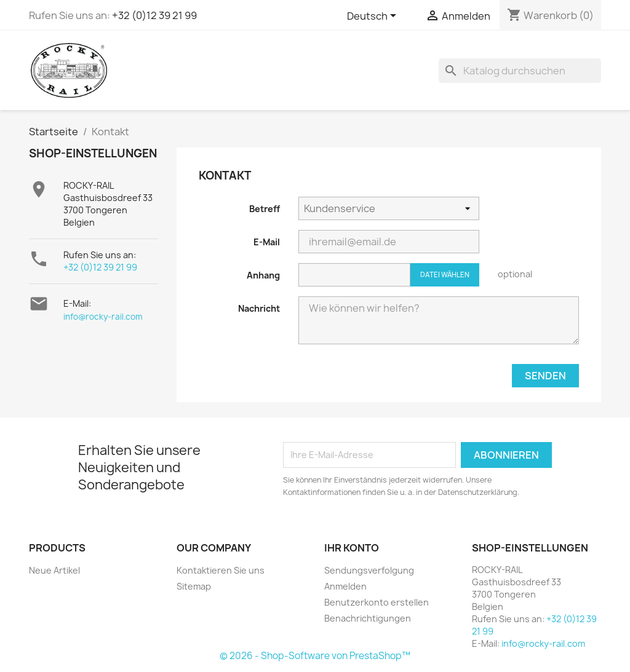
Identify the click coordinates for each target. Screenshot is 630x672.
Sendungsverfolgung (369, 570)
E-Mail (267, 242)
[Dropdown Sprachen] (374, 17)
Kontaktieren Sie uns (221, 570)
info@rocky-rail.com (103, 317)
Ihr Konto (352, 548)
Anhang (263, 275)
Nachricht (259, 308)
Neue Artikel (54, 570)
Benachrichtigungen (368, 618)
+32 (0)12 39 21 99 (154, 15)
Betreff (265, 209)
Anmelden (345, 586)
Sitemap (194, 586)
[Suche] (520, 71)
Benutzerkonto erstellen (377, 602)
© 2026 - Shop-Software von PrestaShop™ (315, 656)
